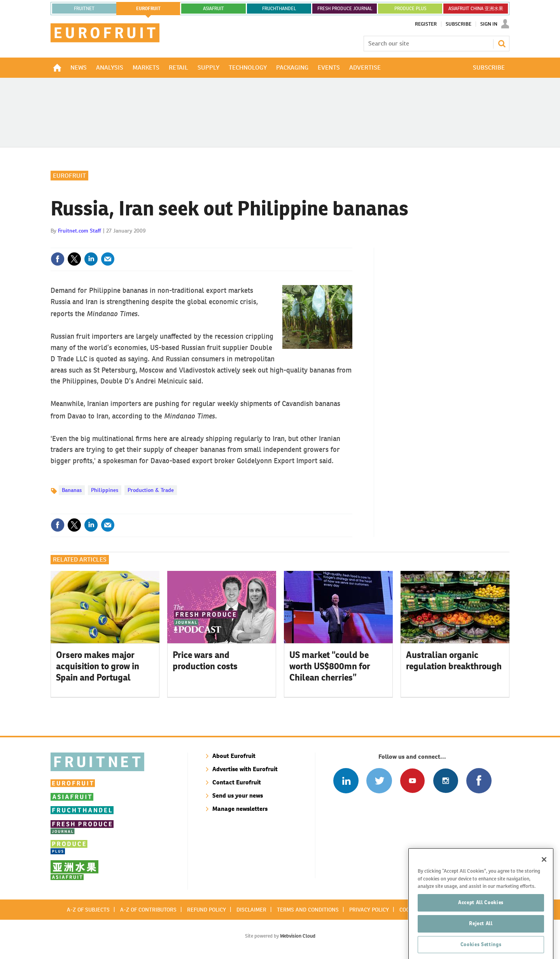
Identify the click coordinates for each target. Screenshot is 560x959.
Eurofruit (69, 176)
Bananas (72, 490)
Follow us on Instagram (445, 781)
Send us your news (238, 795)
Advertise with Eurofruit (245, 769)
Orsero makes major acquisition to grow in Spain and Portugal (98, 666)
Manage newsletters (240, 809)
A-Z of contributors (148, 910)
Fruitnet (84, 9)
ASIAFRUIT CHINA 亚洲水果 (476, 9)
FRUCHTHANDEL (279, 9)
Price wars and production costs (205, 661)
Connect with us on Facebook (479, 781)
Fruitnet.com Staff (80, 231)
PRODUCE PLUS (410, 9)
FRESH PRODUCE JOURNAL (345, 9)
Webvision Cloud (298, 936)
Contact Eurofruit (237, 782)
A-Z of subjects (88, 910)
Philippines (105, 490)
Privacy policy (369, 910)
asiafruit (213, 9)
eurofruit (148, 9)
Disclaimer (251, 910)
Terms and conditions (308, 910)
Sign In (489, 24)
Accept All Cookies (481, 931)
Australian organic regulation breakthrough (454, 661)
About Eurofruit (234, 756)
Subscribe (458, 24)
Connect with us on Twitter (379, 781)
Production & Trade (151, 490)
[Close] (544, 888)
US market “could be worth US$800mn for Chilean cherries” (330, 666)
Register (426, 24)
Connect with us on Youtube (412, 781)
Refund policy (206, 910)
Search (502, 44)
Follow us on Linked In (346, 781)
